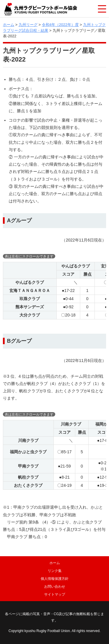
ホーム (9, 25)
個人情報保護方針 (55, 579)
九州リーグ (28, 25)
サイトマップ (55, 594)
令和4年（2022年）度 (60, 25)
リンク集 (55, 571)
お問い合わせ (55, 587)
